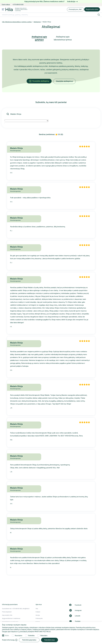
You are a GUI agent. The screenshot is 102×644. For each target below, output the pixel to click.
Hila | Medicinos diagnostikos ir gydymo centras (17, 22)
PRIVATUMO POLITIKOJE (43, 632)
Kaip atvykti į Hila (7, 615)
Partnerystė (39, 618)
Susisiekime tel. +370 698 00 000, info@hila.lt (16, 609)
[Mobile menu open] (3, 10)
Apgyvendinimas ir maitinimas (11, 618)
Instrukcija (72, 2)
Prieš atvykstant (7, 612)
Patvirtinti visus (50, 640)
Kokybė (38, 612)
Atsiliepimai (37, 22)
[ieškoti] (99, 15)
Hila (37, 609)
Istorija (38, 615)
